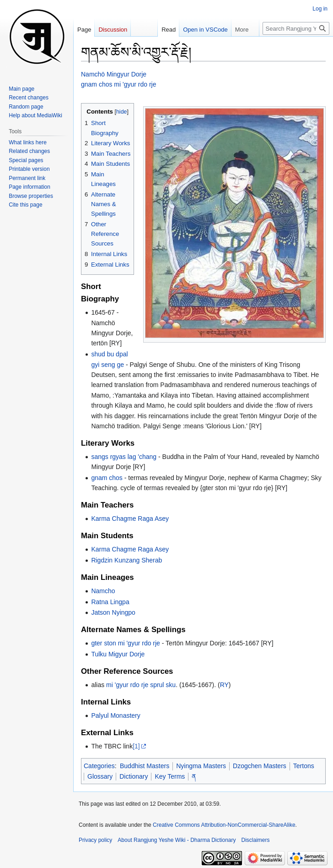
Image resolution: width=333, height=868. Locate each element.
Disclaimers (256, 840)
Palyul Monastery (115, 715)
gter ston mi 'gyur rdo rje (126, 643)
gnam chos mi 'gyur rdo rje (119, 84)
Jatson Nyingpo (113, 612)
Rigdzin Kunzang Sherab (126, 560)
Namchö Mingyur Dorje (114, 74)
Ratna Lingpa (110, 602)
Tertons (304, 766)
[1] (136, 746)
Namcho (103, 591)
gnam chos (107, 478)
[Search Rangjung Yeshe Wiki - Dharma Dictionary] (296, 28)
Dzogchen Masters (260, 766)
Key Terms (170, 776)
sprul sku (163, 685)
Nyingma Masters (201, 766)
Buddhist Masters (145, 766)
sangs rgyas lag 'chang (124, 457)
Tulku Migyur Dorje (118, 654)
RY (224, 685)
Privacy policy (95, 840)
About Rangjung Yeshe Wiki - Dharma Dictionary (177, 840)
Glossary (100, 776)
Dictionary (134, 776)
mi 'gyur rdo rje (127, 685)
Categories (99, 766)
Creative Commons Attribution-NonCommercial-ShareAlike (224, 825)
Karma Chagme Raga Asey (130, 519)
